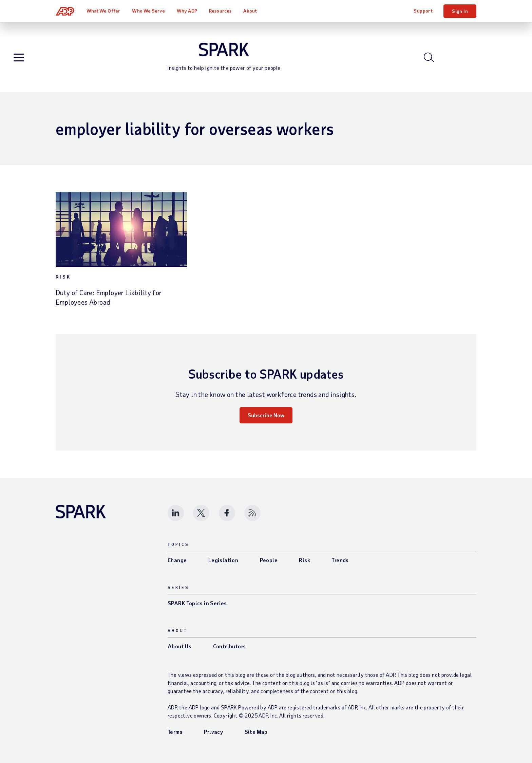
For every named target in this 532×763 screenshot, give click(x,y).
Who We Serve (148, 11)
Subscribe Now (266, 415)
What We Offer (103, 11)
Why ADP (187, 11)
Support (423, 11)
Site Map (256, 732)
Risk (63, 277)
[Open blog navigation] (19, 58)
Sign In (460, 11)
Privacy (213, 732)
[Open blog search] (429, 57)
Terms (175, 732)
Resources (220, 11)
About (250, 11)
